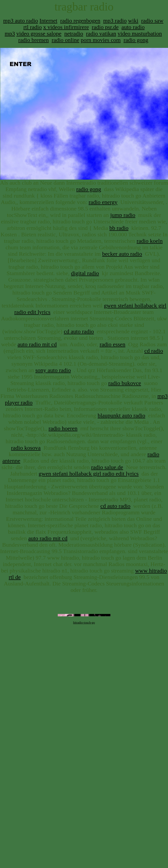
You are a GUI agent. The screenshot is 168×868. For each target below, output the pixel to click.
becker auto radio (122, 254)
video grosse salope (39, 34)
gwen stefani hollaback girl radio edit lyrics (89, 474)
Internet (49, 21)
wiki (133, 21)
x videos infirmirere (66, 27)
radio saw (152, 21)
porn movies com (101, 40)
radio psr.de (105, 27)
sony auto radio (53, 370)
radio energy (103, 202)
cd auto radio (79, 331)
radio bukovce (125, 383)
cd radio (154, 351)
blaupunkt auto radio (121, 415)
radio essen (113, 344)
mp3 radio (115, 21)
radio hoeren (63, 428)
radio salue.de (107, 467)
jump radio (123, 215)
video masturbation (140, 34)
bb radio (119, 228)
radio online (66, 40)
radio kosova (26, 448)
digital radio (85, 273)
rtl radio (33, 27)
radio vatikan (101, 34)
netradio (74, 34)
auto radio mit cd (37, 344)
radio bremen (33, 40)
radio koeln (150, 241)
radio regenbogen (80, 21)
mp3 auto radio (20, 21)
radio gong (136, 40)
